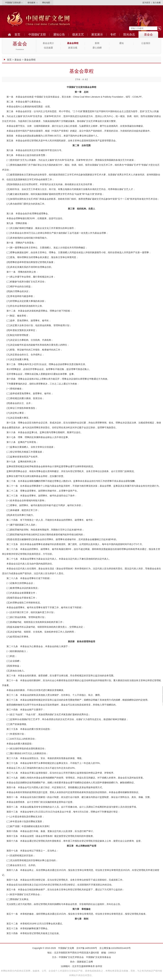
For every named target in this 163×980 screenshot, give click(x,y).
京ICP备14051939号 (87, 948)
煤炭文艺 (78, 35)
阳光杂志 (129, 35)
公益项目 (146, 43)
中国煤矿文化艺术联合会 (71, 957)
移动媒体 (31, 3)
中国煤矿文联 (37, 35)
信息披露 (48, 48)
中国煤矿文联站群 (13, 3)
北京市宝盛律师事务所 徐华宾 (87, 966)
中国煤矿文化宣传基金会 (99, 957)
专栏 (113, 35)
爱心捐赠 (97, 48)
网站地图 (46, 3)
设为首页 (146, 3)
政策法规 (73, 48)
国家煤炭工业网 (85, 962)
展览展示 (97, 35)
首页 (17, 35)
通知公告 (59, 35)
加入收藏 (157, 3)
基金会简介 (48, 43)
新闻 (97, 43)
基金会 (148, 35)
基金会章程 (73, 43)
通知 (121, 43)
